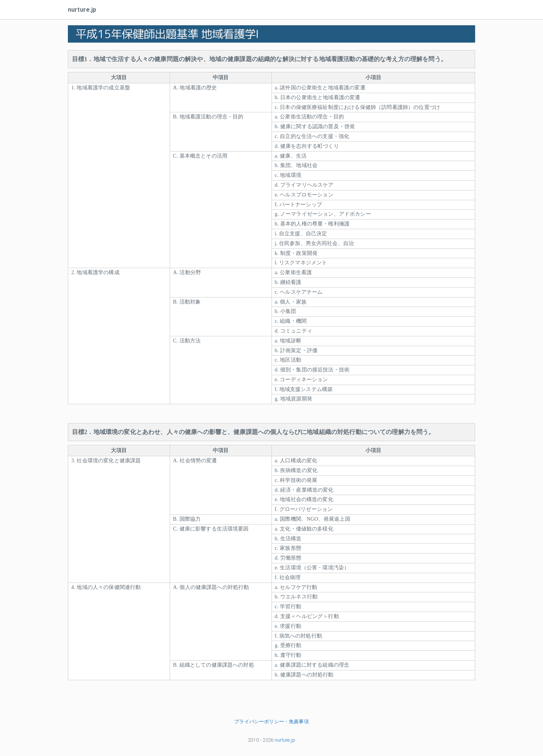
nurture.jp (82, 10)
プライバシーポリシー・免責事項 (271, 721)
